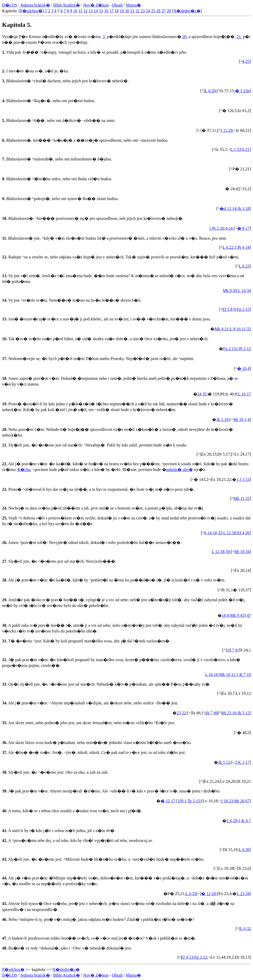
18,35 (217, 533)
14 (96, 11)
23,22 (181, 713)
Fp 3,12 (201, 957)
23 (143, 11)
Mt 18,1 (240, 420)
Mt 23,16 (229, 713)
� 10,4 (243, 368)
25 (153, 11)
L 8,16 (235, 329)
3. (104, 37)
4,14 (229, 228)
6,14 (208, 533)
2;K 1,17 (242, 762)
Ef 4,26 (243, 533)
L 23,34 (243, 894)
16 (106, 11)
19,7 (231, 650)
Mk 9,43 (237, 615)
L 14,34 (245, 291)
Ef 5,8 (227, 309)
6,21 (246, 149)
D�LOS (10, 5)
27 (164, 11)
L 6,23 (244, 266)
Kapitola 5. (17, 25)
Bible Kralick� (67, 5)
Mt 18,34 (242, 552)
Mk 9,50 (230, 291)
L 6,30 (244, 850)
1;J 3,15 (243, 479)
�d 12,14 (228, 209)
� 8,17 (243, 228)
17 (112, 11)
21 (132, 11)
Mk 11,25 (242, 498)
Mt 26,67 (242, 801)
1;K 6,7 (245, 821)
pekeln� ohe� (180, 470)
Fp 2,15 (243, 309)
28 (169, 11)
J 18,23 (227, 801)
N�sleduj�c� (187, 11)
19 (122, 11)
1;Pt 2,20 (217, 228)
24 (148, 11)
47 (249, 615)
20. (185, 37)
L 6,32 (246, 929)
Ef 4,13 (187, 957)
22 (138, 11)
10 (75, 11)
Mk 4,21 (221, 329)
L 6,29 (232, 821)
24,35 (202, 394)
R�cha (24, 470)
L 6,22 (228, 247)
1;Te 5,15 (192, 801)
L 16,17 (245, 394)
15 (101, 11)
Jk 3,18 (243, 209)
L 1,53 (236, 149)
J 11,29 (227, 130)
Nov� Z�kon (96, 5)
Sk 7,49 (211, 713)
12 (85, 11)
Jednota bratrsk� (35, 5)
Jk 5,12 (243, 713)
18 (117, 11)
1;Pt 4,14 (242, 247)
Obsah (117, 5)
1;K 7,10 (244, 675)
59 (228, 552)
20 (127, 11)
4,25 (246, 61)
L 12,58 (230, 533)
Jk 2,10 (222, 420)
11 (80, 11)
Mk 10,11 (227, 675)
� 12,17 (168, 801)
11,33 (246, 329)
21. (239, 37)
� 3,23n (242, 91)
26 (158, 11)
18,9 (225, 615)
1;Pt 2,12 (243, 349)
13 (91, 11)
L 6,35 (191, 894)
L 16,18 (211, 675)
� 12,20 (208, 894)
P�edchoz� (31, 11)
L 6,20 (210, 91)
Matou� (133, 5)
